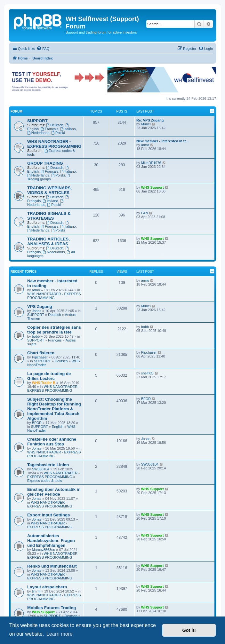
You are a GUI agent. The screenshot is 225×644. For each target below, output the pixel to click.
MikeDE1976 (151, 163)
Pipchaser (40, 357)
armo (145, 145)
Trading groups (49, 177)
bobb (36, 336)
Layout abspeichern (47, 587)
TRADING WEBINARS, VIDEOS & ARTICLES (49, 190)
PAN (145, 213)
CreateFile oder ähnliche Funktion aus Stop (52, 442)
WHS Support (153, 187)
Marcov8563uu (44, 550)
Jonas (37, 311)
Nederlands (38, 133)
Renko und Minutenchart (52, 566)
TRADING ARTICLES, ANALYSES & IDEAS (48, 241)
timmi (36, 591)
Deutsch (55, 125)
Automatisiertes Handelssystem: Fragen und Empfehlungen (51, 541)
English (58, 427)
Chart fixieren (41, 353)
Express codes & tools (45, 481)
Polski (58, 133)
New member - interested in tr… (163, 141)
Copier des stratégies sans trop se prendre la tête (54, 330)
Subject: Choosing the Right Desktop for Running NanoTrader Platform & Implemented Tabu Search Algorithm (54, 409)
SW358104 (41, 469)
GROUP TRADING (45, 163)
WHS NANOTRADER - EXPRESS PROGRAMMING (54, 144)
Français (49, 129)
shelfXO (147, 373)
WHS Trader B (44, 383)
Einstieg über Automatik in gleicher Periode (54, 492)
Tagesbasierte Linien (48, 465)
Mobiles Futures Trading (52, 608)
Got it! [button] (189, 630)
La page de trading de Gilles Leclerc (49, 376)
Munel (146, 124)
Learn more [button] (60, 634)
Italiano (68, 129)
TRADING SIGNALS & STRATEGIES (49, 216)
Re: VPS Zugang (150, 120)
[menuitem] (43, 49)
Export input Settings (48, 515)
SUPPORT (37, 121)
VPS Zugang (40, 306)
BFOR (37, 423)
